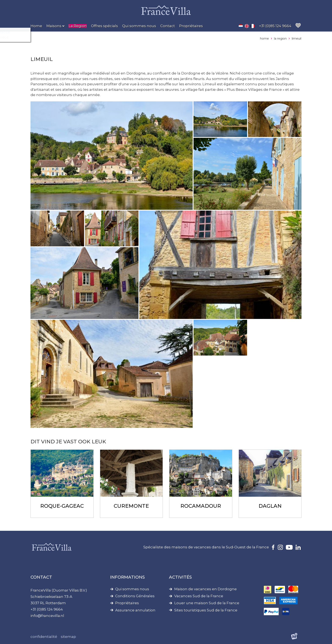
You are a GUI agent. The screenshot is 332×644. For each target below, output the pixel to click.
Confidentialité (44, 637)
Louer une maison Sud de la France (207, 603)
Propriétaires (127, 603)
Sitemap (68, 637)
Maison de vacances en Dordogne (205, 589)
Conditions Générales (135, 596)
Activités (180, 577)
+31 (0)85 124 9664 (47, 609)
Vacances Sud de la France (199, 596)
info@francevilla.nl (47, 616)
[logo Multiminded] (294, 637)
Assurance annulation (135, 610)
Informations (127, 577)
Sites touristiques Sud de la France (206, 610)
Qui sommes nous (132, 589)
